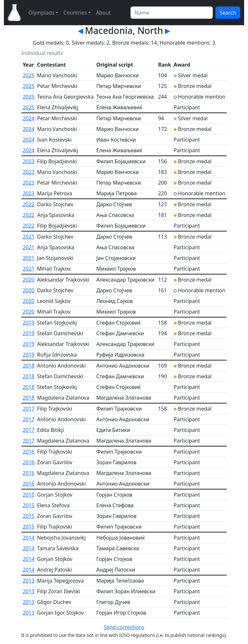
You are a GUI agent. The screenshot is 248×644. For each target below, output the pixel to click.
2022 (29, 204)
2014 (29, 538)
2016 (29, 452)
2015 (29, 495)
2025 (29, 75)
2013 (29, 581)
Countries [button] (75, 13)
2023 (29, 161)
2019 (29, 323)
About (103, 13)
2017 (29, 409)
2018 (29, 366)
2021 (29, 237)
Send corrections (124, 627)
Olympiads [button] (41, 13)
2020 (29, 280)
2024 (29, 118)
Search (228, 13)
